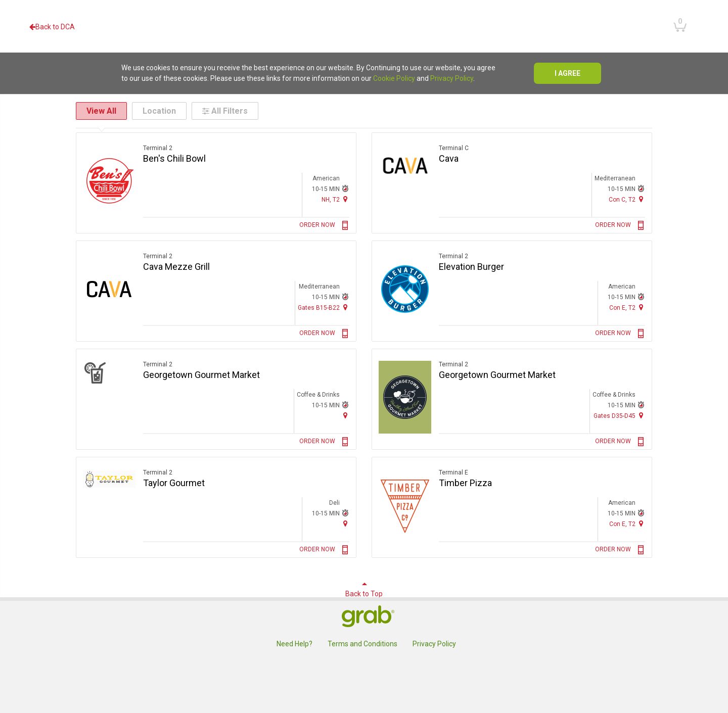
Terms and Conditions (362, 644)
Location (159, 111)
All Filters (225, 111)
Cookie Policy (394, 78)
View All (101, 111)
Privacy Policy (452, 78)
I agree (567, 73)
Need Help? (294, 644)
